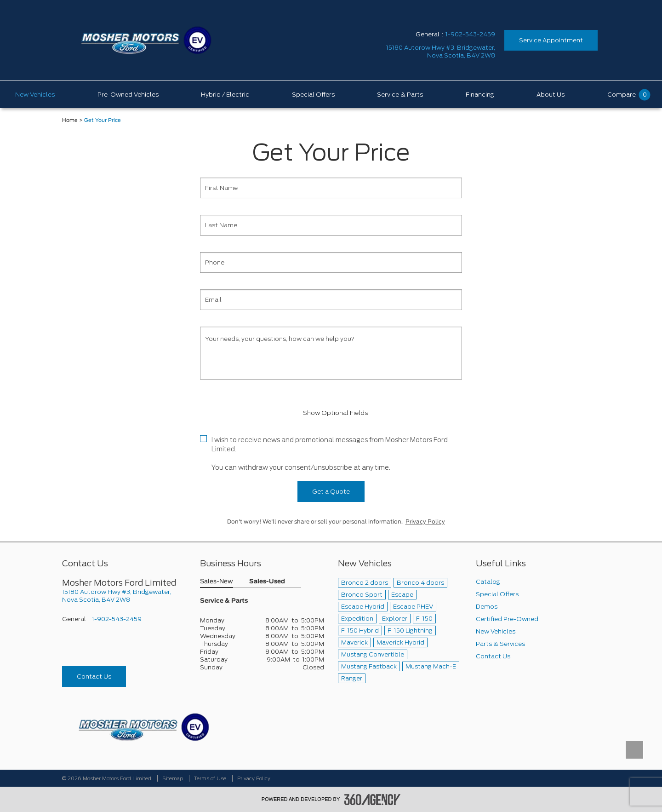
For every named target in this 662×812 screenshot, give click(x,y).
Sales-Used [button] (267, 582)
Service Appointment (551, 40)
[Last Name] (331, 225)
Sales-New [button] (217, 582)
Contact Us (94, 677)
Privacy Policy (425, 522)
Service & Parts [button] (224, 601)
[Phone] (331, 262)
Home (70, 120)
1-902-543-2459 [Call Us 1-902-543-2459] (470, 34)
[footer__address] (124, 596)
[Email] (331, 300)
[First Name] (331, 188)
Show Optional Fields (331, 413)
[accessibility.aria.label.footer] (372, 800)
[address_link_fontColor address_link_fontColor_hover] (441, 52)
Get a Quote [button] (331, 492)
